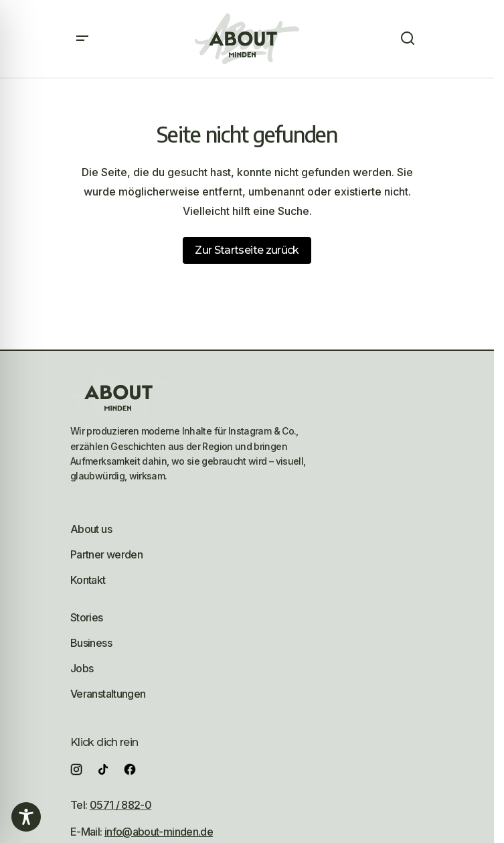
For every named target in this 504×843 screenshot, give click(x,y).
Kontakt (88, 580)
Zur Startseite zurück (247, 250)
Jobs (82, 668)
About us (91, 529)
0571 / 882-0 (120, 805)
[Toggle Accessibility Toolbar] (26, 817)
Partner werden (106, 554)
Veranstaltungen (108, 694)
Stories (87, 617)
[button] (82, 39)
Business (91, 643)
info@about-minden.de (159, 832)
